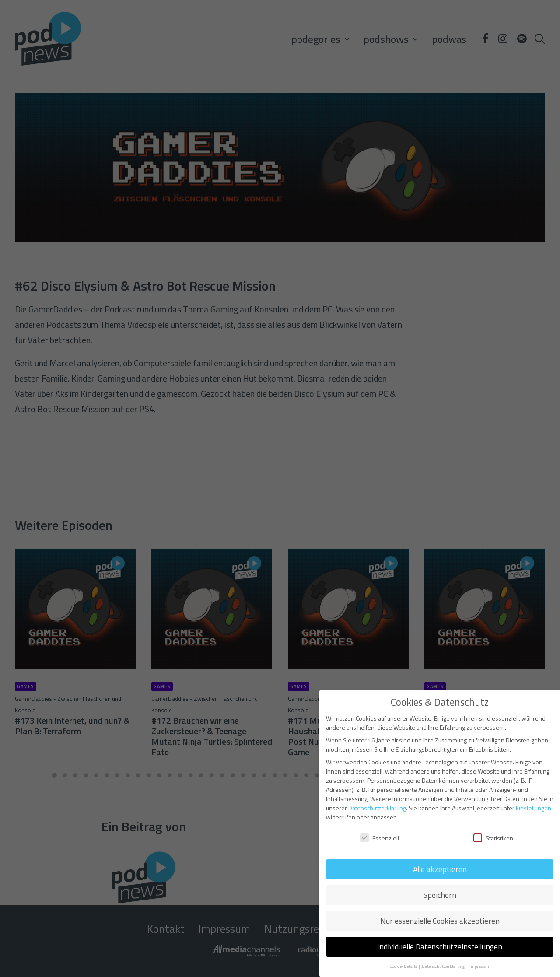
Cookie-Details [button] (404, 966)
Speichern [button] (440, 895)
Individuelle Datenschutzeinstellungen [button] (440, 947)
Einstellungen (534, 808)
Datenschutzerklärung (377, 808)
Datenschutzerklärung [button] (444, 966)
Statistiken (493, 838)
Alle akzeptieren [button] (440, 869)
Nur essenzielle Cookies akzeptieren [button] (440, 921)
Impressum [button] (480, 966)
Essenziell (380, 838)
